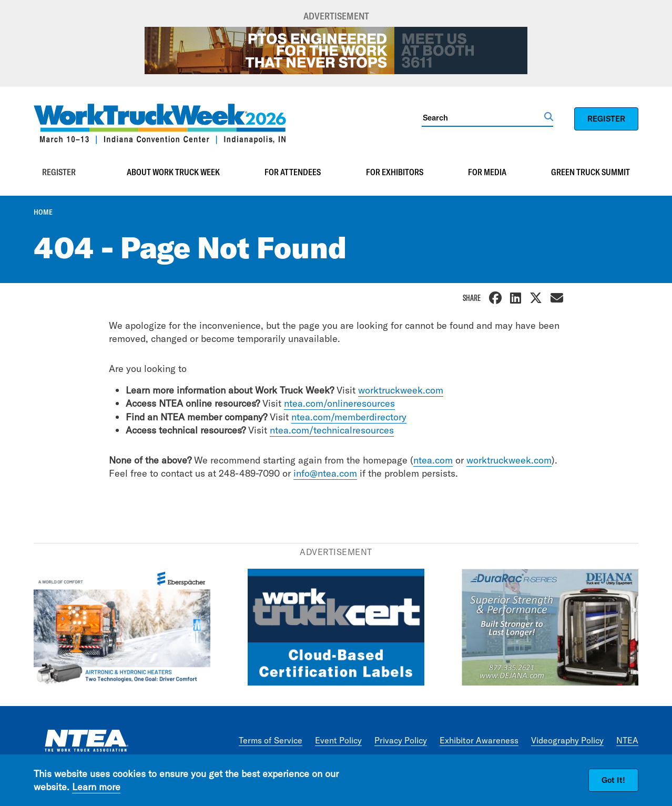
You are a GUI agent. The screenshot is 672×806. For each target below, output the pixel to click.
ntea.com (433, 460)
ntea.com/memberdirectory (349, 417)
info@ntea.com (325, 473)
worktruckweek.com (401, 390)
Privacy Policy (401, 740)
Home (43, 212)
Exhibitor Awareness (479, 740)
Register (59, 172)
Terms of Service (271, 740)
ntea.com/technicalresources (332, 430)
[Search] (483, 117)
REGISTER (606, 119)
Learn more (96, 787)
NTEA (627, 740)
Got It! (613, 780)
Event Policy (338, 740)
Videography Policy (567, 740)
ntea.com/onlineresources (339, 403)
